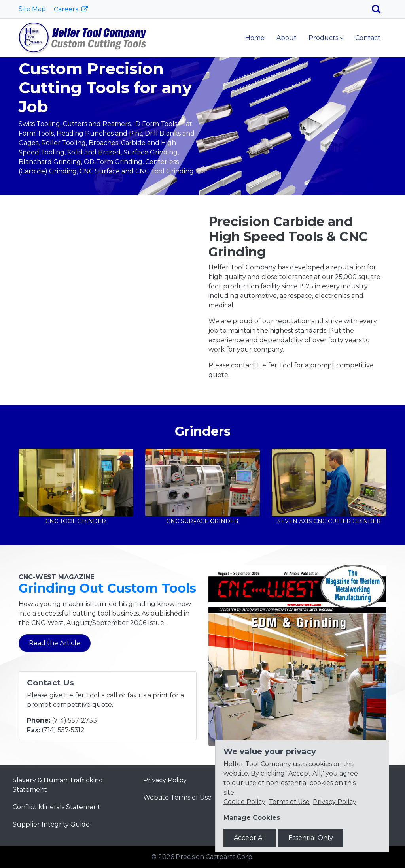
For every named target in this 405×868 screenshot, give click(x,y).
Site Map (32, 9)
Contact (368, 38)
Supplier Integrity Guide (51, 824)
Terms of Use (289, 802)
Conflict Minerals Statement (57, 807)
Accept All (250, 838)
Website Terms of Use (177, 797)
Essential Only (311, 838)
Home (255, 38)
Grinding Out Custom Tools (107, 588)
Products (323, 38)
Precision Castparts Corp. (215, 857)
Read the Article (55, 643)
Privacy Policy (165, 780)
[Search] (379, 9)
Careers (67, 9)
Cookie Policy (244, 802)
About (287, 38)
